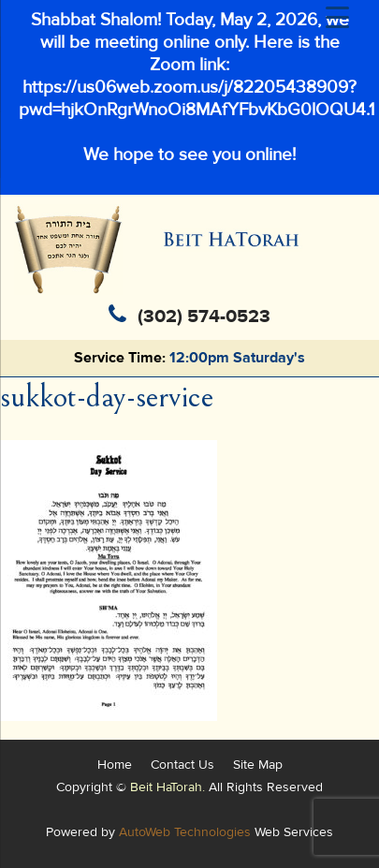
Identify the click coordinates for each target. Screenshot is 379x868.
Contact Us (182, 765)
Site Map (258, 765)
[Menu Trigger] (337, 18)
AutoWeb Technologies (185, 832)
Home (115, 765)
